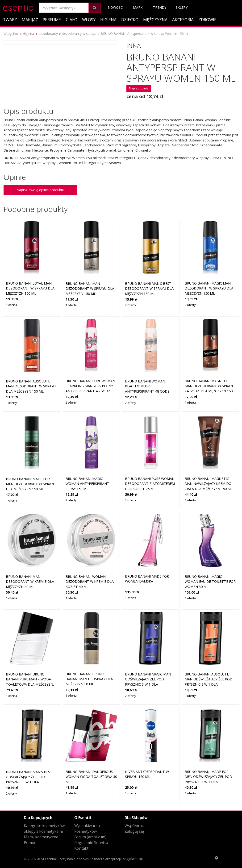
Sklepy (182, 7)
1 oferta (11, 305)
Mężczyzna (155, 20)
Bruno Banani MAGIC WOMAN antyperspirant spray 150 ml (87, 484)
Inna (134, 45)
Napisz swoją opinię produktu (40, 190)
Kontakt (81, 848)
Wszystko (11, 34)
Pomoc (30, 843)
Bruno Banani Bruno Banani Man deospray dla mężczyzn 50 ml (89, 679)
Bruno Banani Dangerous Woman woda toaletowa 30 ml (91, 777)
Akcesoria (183, 20)
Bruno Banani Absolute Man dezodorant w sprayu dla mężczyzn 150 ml (31, 386)
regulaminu (133, 859)
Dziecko (130, 20)
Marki (138, 7)
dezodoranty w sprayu (79, 34)
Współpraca (135, 826)
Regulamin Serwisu (91, 843)
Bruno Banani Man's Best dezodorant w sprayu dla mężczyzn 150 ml (149, 289)
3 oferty (11, 403)
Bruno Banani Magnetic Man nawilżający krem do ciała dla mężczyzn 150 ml (209, 484)
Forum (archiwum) (90, 837)
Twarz (10, 20)
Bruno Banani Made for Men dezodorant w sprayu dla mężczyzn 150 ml (31, 484)
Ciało (72, 20)
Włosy (89, 20)
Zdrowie (207, 20)
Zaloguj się (134, 831)
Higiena (108, 20)
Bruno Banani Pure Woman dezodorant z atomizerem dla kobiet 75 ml (150, 484)
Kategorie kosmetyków (44, 826)
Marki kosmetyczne (41, 837)
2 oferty (130, 305)
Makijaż (30, 20)
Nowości (116, 7)
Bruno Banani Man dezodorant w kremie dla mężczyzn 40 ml (30, 582)
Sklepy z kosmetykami (43, 831)
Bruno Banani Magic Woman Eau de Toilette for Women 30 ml (210, 582)
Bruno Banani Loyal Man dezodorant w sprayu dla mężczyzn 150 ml (30, 288)
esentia (18, 7)
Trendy (160, 7)
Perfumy (52, 20)
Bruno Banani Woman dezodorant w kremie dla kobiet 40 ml (90, 582)
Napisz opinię (139, 88)
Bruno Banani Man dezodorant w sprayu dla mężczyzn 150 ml (90, 289)
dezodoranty (48, 34)
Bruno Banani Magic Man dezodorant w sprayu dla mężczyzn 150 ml (209, 288)
